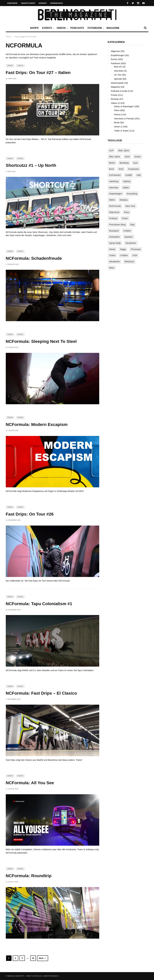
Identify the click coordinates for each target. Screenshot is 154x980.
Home (8, 37)
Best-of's (118, 67)
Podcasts (77, 28)
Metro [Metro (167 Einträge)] (112, 200)
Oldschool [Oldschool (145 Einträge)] (114, 212)
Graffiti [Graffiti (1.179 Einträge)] (129, 175)
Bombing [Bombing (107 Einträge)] (124, 163)
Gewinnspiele (117, 83)
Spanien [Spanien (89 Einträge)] (129, 237)
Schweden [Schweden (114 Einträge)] (114, 237)
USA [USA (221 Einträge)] (135, 255)
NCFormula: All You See (30, 783)
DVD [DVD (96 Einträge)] (121, 169)
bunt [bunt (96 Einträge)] (136, 163)
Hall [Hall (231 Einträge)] (139, 175)
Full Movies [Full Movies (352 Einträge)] (115, 175)
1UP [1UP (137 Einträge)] (111, 150)
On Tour (118, 75)
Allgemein (115, 51)
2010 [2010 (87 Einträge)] (127, 157)
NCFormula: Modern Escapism (37, 424)
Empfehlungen (118, 55)
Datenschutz (57, 3)
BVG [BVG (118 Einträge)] (112, 169)
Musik (117, 123)
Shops (34, 28)
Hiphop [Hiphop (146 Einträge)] (127, 181)
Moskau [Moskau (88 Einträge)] (124, 200)
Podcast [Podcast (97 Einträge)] (113, 218)
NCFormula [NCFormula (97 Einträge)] (115, 206)
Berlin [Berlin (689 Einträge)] (112, 163)
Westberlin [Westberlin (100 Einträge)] (114, 261)
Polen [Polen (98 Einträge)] (125, 218)
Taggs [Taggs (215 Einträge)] (123, 249)
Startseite (12, 3)
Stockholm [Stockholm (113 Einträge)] (131, 243)
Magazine (113, 28)
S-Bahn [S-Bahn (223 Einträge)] (127, 231)
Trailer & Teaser (121, 131)
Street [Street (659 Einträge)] (112, 249)
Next (43, 958)
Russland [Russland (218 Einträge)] (114, 231)
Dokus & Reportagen (124, 106)
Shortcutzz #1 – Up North (31, 165)
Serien (10, 66)
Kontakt (43, 3)
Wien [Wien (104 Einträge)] (112, 268)
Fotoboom (95, 28)
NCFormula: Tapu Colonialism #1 (39, 604)
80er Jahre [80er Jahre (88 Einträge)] (124, 150)
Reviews (115, 99)
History (117, 114)
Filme (117, 110)
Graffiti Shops (28, 3)
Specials (118, 79)
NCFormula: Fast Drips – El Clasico (41, 693)
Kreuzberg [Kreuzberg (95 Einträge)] (132, 194)
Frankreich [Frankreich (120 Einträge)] (133, 169)
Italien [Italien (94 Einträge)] (126, 187)
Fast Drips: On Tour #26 (30, 514)
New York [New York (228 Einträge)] (130, 206)
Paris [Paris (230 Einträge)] (127, 212)
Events (48, 28)
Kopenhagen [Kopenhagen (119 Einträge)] (116, 194)
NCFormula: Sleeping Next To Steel (41, 341)
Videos (62, 28)
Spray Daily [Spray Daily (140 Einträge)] (115, 243)
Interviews (119, 71)
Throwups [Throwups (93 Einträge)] (136, 249)
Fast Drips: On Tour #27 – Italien (38, 73)
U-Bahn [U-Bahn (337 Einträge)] (124, 255)
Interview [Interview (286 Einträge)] (114, 187)
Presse (114, 95)
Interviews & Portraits (124, 119)
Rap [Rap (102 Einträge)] (132, 224)
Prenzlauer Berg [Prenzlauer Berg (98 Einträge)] (117, 224)
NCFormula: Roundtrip (29, 876)
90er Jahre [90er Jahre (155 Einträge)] (115, 157)
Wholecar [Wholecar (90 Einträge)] (129, 261)
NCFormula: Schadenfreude (34, 258)
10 (33, 958)
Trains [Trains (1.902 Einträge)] (112, 255)
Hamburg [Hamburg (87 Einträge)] (114, 181)
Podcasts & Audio (119, 91)
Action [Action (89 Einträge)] (138, 157)
